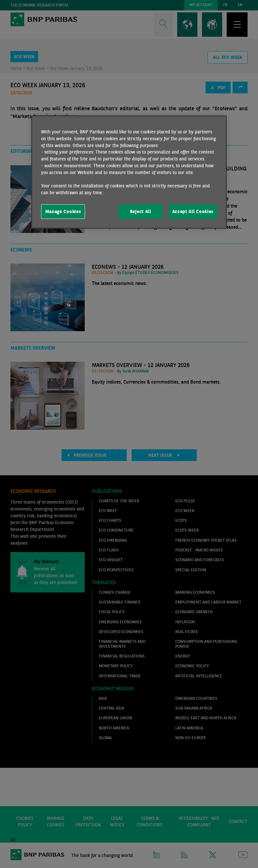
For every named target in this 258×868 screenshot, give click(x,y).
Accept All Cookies (193, 211)
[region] (129, 172)
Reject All (141, 211)
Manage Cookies (63, 211)
